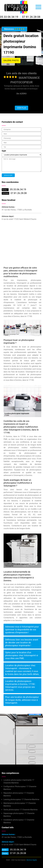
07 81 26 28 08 (31, 17)
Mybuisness (14, 29)
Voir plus (21, 108)
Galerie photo (11, 60)
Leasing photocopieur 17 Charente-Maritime (21, 799)
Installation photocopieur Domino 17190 (16, 735)
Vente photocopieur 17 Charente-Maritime (20, 810)
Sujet (4, 151)
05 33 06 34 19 (9, 17)
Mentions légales (32, 860)
